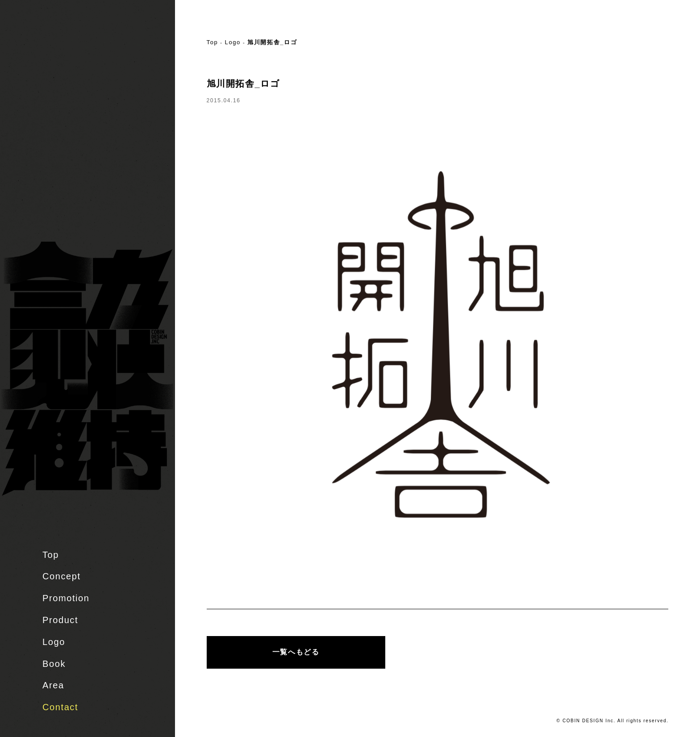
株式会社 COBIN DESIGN (62, 42)
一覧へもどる (296, 652)
